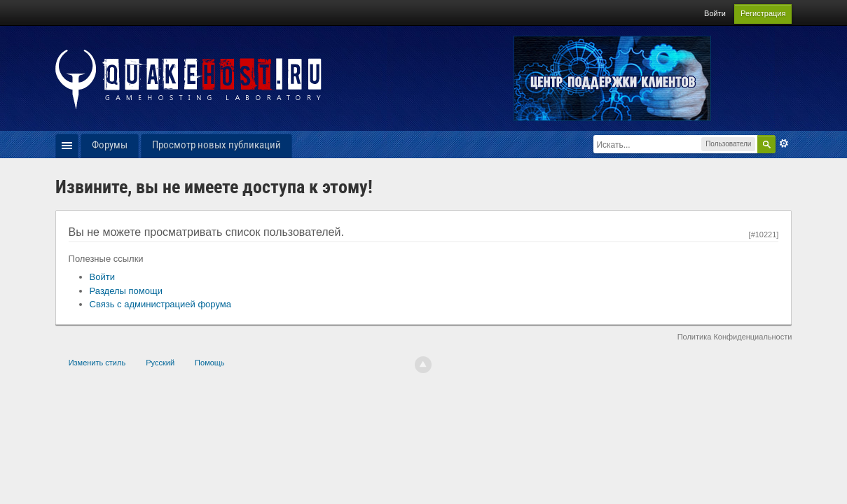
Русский (160, 363)
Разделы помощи (126, 291)
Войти (715, 13)
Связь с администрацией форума (160, 304)
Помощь (210, 363)
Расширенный (784, 143)
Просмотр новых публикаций (216, 145)
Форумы (110, 145)
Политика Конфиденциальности (735, 337)
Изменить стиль (97, 363)
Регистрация (763, 13)
